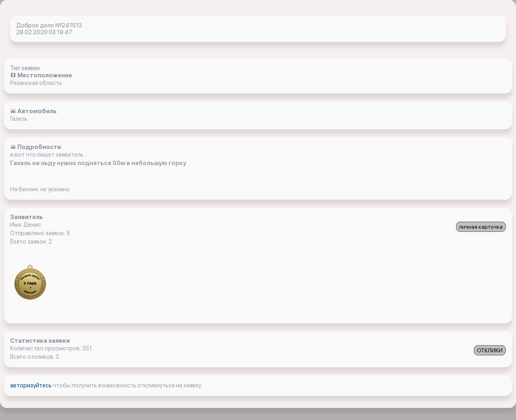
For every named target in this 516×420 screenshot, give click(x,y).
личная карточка (481, 227)
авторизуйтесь (31, 385)
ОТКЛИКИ (490, 350)
